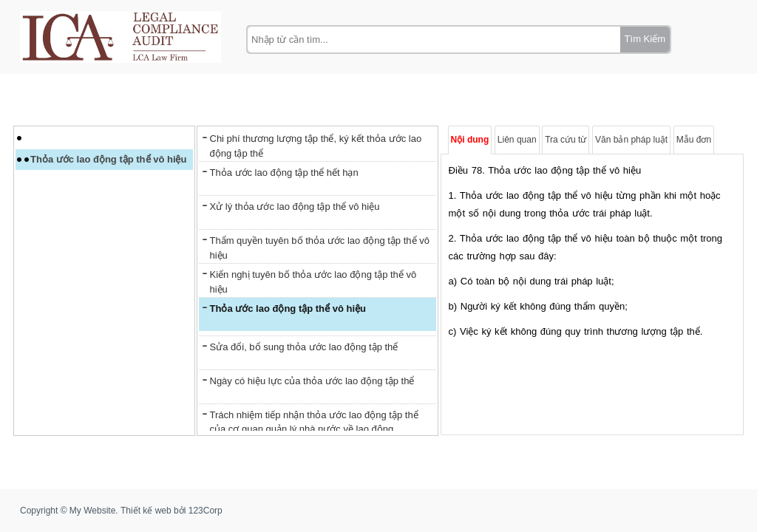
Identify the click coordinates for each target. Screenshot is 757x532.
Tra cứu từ (566, 140)
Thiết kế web (146, 511)
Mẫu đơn (694, 140)
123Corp (206, 511)
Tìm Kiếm (645, 39)
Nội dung (470, 140)
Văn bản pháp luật (631, 140)
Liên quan (517, 140)
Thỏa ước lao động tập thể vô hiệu (108, 159)
